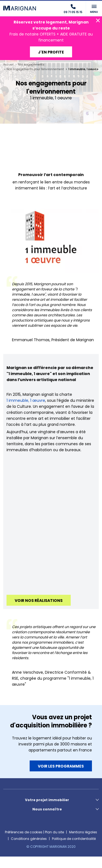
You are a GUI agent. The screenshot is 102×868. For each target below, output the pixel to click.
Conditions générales (29, 839)
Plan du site (54, 832)
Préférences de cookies (24, 832)
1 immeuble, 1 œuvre (26, 400)
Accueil (8, 65)
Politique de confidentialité (74, 839)
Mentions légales (83, 832)
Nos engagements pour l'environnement (35, 69)
